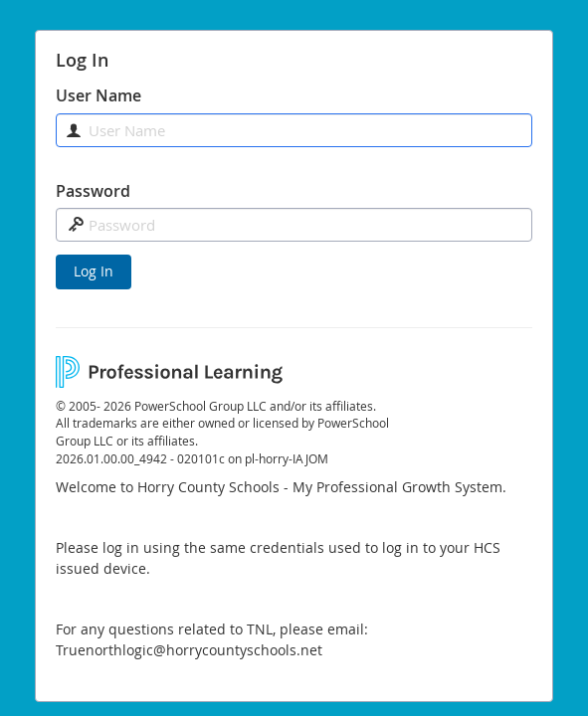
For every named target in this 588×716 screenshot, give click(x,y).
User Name (98, 95)
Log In (94, 271)
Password (93, 191)
